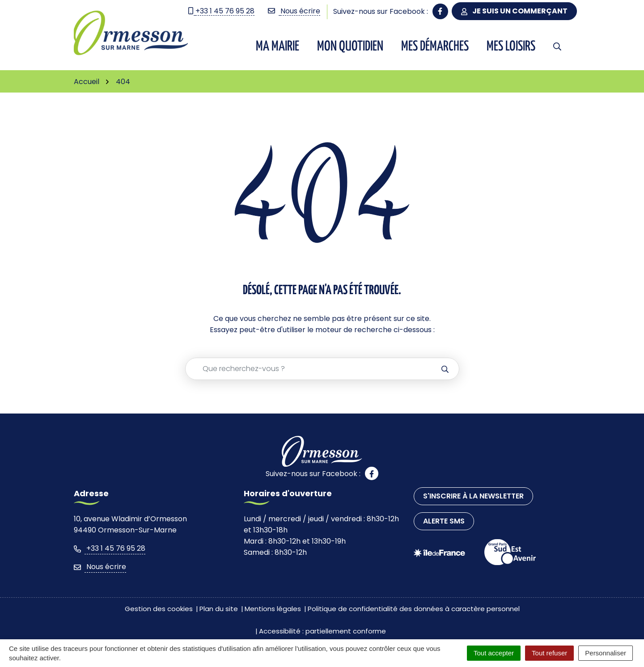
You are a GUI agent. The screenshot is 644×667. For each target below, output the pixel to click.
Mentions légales (273, 609)
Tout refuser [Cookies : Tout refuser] (549, 653)
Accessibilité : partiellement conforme (322, 631)
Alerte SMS (444, 521)
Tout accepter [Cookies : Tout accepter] (494, 653)
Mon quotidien (350, 46)
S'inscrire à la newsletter (473, 496)
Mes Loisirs (511, 46)
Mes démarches (435, 46)
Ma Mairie (278, 46)
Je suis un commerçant (514, 11)
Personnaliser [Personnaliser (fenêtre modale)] (606, 653)
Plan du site (219, 609)
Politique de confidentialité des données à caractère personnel (414, 609)
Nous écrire (100, 567)
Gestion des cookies (159, 609)
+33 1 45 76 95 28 (110, 548)
